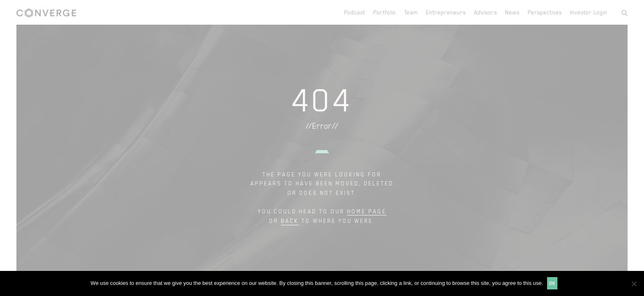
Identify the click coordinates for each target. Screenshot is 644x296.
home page (367, 211)
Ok (552, 283)
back (290, 221)
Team (411, 12)
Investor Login (589, 12)
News (512, 12)
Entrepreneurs (446, 12)
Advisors (485, 12)
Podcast (355, 12)
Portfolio (385, 12)
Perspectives (545, 12)
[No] (634, 284)
